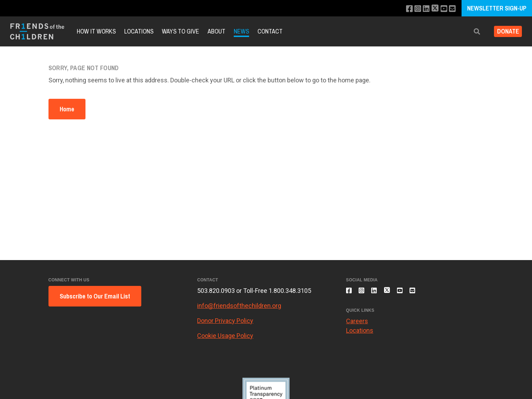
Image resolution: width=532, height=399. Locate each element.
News (241, 31)
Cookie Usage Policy (225, 336)
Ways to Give (181, 31)
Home (67, 109)
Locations (139, 31)
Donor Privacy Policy (225, 321)
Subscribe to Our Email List (95, 296)
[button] (472, 32)
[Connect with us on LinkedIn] (422, 9)
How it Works (96, 31)
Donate (505, 32)
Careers (357, 325)
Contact (270, 31)
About (216, 31)
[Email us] (452, 9)
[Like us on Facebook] (403, 9)
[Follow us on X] (432, 9)
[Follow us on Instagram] (413, 9)
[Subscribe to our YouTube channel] (442, 9)
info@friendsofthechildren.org (239, 306)
